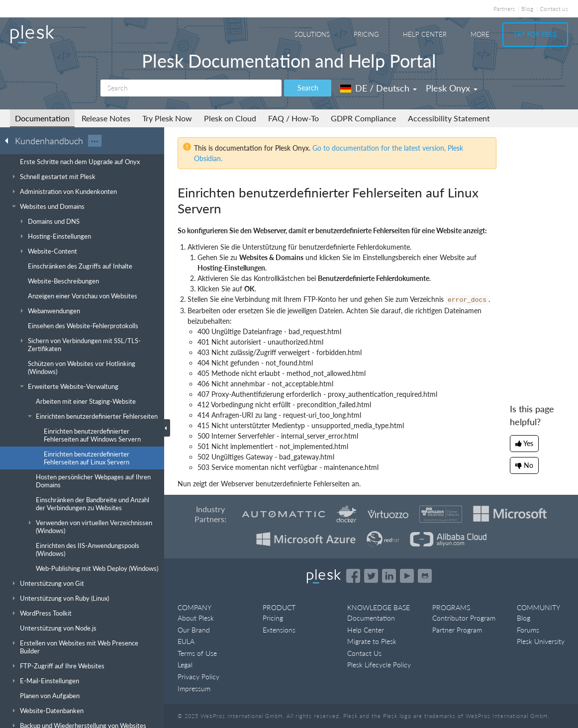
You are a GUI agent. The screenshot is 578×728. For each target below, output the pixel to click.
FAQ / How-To (293, 118)
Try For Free (535, 34)
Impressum (194, 688)
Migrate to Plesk (372, 641)
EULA (186, 641)
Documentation (42, 118)
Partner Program (457, 630)
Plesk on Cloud (230, 118)
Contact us (554, 9)
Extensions (279, 630)
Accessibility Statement (449, 118)
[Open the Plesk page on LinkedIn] (389, 576)
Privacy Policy (198, 677)
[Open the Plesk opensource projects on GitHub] (425, 576)
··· (95, 141)
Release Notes (106, 118)
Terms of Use (197, 653)
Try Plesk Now (167, 118)
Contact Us (364, 653)
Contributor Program (464, 618)
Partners (504, 9)
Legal (185, 665)
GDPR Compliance (363, 118)
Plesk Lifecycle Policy (379, 665)
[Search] (191, 88)
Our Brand (194, 630)
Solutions (312, 34)
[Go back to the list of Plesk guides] (9, 140)
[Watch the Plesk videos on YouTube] (407, 576)
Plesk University (541, 641)
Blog (527, 9)
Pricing (366, 34)
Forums (528, 630)
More (480, 34)
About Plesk (196, 618)
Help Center (425, 34)
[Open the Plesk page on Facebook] (353, 576)
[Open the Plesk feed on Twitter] (371, 576)
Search (308, 88)
